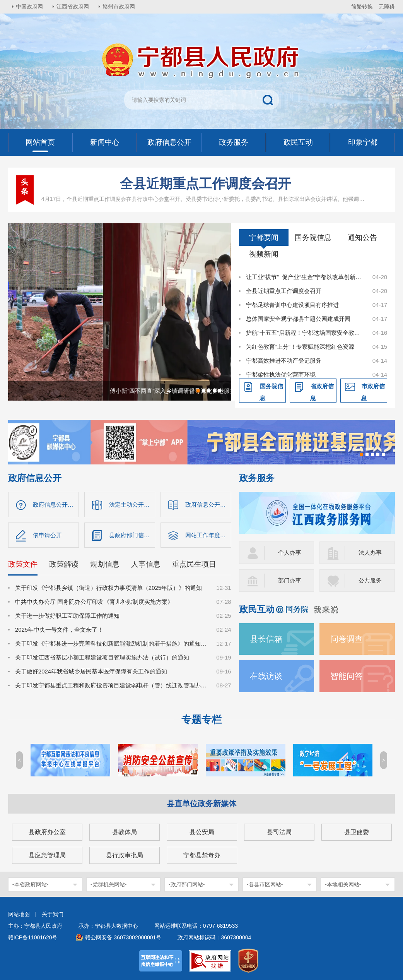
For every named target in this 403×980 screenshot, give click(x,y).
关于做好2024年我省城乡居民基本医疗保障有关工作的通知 (91, 671)
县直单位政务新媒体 (201, 804)
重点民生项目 (194, 564)
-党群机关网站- (108, 884)
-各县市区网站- (265, 884)
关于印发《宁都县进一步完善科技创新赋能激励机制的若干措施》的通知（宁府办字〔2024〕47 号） (112, 643)
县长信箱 (266, 639)
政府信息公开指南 (56, 505)
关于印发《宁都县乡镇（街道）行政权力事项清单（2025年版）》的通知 (108, 588)
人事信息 (146, 564)
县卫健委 (357, 832)
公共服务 (370, 580)
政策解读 (64, 564)
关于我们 (53, 914)
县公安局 (202, 832)
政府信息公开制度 (208, 505)
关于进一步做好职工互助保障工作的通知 (67, 616)
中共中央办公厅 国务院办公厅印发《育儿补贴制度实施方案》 (94, 602)
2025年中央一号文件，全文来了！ (59, 630)
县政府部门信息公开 (132, 535)
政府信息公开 (35, 478)
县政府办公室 (47, 832)
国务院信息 (313, 237)
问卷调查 (347, 639)
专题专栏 (201, 720)
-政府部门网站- (187, 884)
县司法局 (279, 832)
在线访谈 (266, 676)
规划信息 (105, 564)
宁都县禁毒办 (202, 855)
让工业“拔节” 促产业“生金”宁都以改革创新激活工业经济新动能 (305, 277)
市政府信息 (373, 392)
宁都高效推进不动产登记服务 (284, 361)
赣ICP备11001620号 (33, 937)
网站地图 (19, 914)
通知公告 (362, 237)
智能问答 (347, 676)
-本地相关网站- (343, 884)
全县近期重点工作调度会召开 (205, 183)
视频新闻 (264, 254)
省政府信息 (322, 392)
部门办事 (290, 580)
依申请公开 (47, 535)
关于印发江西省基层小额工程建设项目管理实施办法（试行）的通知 (102, 657)
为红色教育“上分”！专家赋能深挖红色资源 (300, 347)
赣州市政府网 (119, 7)
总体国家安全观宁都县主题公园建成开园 (298, 319)
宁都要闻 (264, 237)
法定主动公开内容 (132, 505)
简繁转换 (362, 7)
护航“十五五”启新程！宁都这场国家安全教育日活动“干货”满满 (305, 333)
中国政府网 (29, 7)
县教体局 (125, 832)
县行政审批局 (125, 855)
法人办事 (370, 553)
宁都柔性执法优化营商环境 (281, 374)
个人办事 (290, 553)
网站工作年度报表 (208, 535)
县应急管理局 (47, 855)
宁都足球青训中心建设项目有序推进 (292, 305)
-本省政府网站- (30, 884)
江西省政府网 (73, 7)
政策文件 (23, 564)
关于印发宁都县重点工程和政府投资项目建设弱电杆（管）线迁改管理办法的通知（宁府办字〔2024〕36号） (112, 685)
